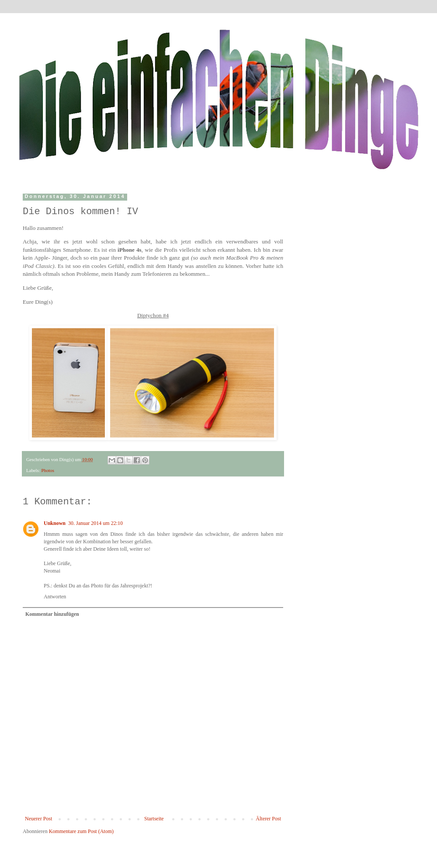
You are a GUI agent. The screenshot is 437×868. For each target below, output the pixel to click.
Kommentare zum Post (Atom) (81, 831)
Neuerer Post (38, 819)
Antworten (55, 597)
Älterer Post (268, 819)
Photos (47, 470)
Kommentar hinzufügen (52, 614)
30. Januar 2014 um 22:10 (95, 523)
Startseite (154, 819)
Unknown (55, 523)
